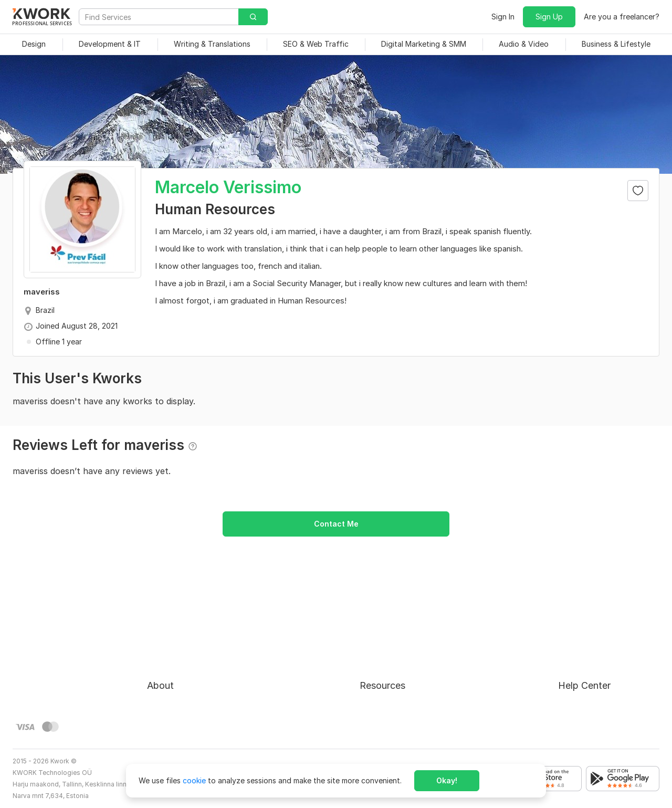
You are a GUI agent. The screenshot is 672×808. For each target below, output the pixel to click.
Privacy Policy (171, 689)
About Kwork (170, 632)
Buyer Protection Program (192, 651)
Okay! (447, 780)
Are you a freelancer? (622, 17)
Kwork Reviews (385, 707)
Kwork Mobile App (391, 726)
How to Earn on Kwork (398, 651)
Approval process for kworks (609, 632)
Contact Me (336, 524)
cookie (194, 780)
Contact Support (588, 670)
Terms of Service (177, 670)
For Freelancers (386, 632)
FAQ (565, 651)
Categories (379, 670)
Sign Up (549, 17)
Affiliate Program (390, 689)
